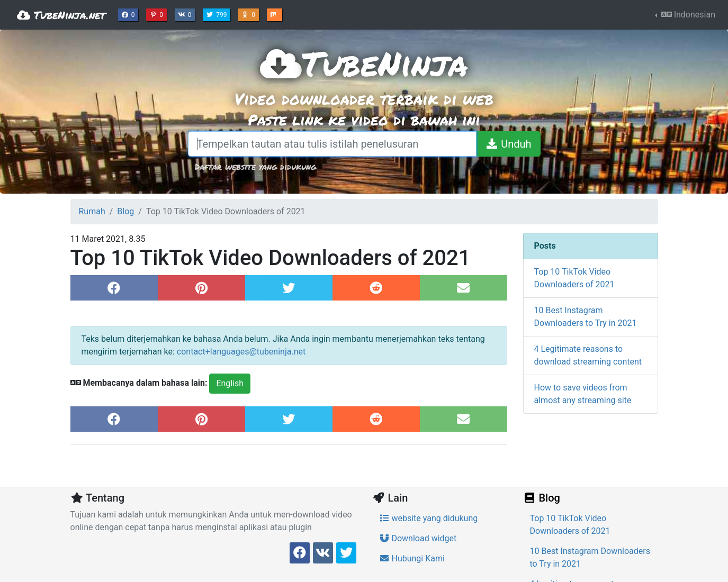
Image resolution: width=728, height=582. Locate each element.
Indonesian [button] (687, 15)
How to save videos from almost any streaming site (583, 394)
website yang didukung (429, 518)
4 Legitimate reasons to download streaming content (588, 355)
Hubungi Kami (412, 558)
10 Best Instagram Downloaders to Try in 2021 (586, 317)
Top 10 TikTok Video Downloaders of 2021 (574, 278)
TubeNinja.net (61, 15)
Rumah (92, 211)
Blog (125, 211)
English (230, 383)
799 (218, 14)
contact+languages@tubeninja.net (241, 352)
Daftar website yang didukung (255, 166)
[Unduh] (508, 144)
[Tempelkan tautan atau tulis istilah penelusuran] (332, 144)
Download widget (418, 538)
